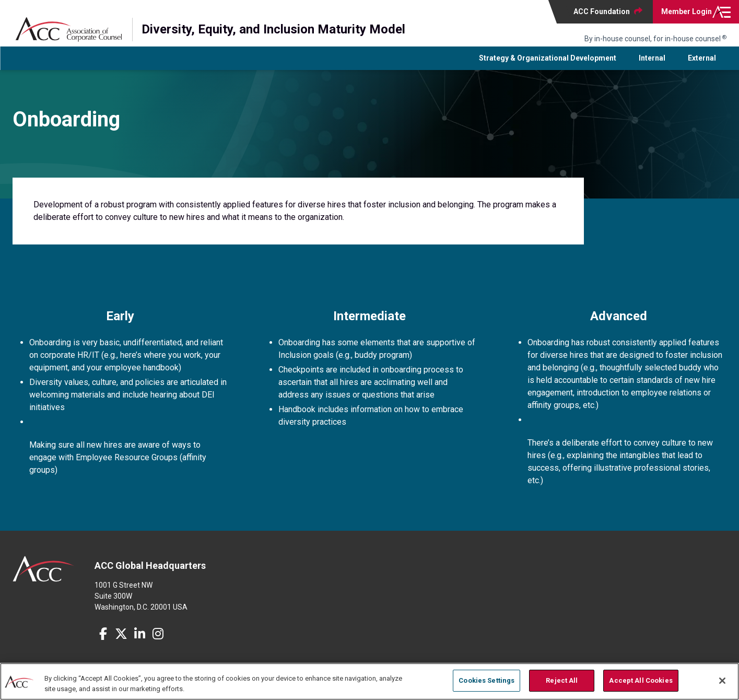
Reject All (562, 680)
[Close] (722, 681)
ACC (44, 575)
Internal (652, 64)
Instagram (158, 640)
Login (687, 11)
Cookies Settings (486, 680)
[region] (369, 681)
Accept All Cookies (641, 680)
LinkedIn (139, 640)
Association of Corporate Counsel (69, 30)
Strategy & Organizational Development (548, 64)
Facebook (103, 640)
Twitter (121, 640)
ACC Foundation (602, 11)
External (702, 64)
